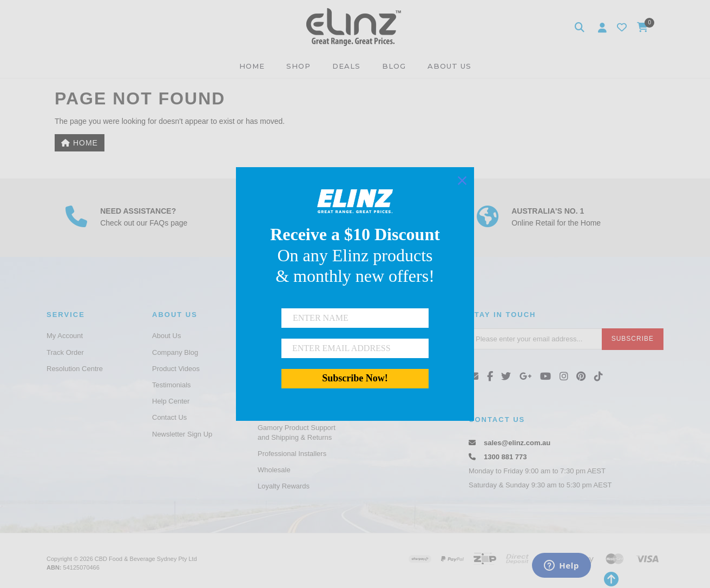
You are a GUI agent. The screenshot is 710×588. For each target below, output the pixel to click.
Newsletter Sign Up (182, 434)
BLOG (394, 66)
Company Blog (175, 352)
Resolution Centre (75, 369)
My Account (65, 336)
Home (80, 143)
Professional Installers (292, 454)
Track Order (65, 352)
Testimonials (172, 385)
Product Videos (176, 369)
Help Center (171, 401)
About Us (166, 336)
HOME (252, 66)
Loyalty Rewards (284, 486)
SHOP (298, 66)
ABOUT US (449, 66)
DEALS (346, 66)
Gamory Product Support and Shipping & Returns (297, 432)
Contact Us (169, 417)
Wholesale (274, 470)
